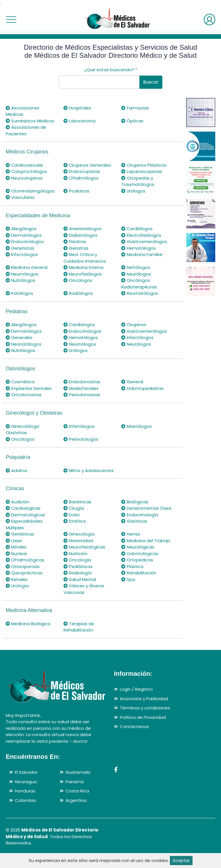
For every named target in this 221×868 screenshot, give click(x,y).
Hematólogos (139, 248)
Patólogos (20, 293)
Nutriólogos (21, 280)
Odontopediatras (143, 388)
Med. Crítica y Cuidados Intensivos (85, 258)
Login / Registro (136, 702)
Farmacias (135, 108)
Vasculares (20, 197)
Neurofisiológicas (84, 560)
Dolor (72, 528)
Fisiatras (75, 241)
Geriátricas (20, 547)
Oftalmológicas (25, 573)
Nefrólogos (136, 267)
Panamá (75, 795)
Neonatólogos (24, 344)
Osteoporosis (23, 579)
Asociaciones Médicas (23, 111)
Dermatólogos (24, 235)
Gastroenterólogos (145, 241)
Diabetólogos (81, 235)
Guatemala (78, 785)
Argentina (76, 813)
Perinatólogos (81, 439)
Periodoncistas (82, 395)
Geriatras (76, 248)
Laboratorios (80, 121)
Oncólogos (78, 280)
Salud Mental (80, 592)
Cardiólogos (137, 229)
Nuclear (17, 566)
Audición (18, 508)
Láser (14, 554)
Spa (128, 592)
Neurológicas (138, 560)
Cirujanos (134, 325)
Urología (17, 599)
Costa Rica (77, 804)
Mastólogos (137, 426)
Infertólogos (79, 426)
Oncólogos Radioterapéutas (140, 284)
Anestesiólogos (83, 229)
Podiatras (77, 191)
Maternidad (79, 554)
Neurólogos (136, 274)
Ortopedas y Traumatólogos (138, 181)
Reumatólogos (140, 293)
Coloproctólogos (27, 171)
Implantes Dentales (29, 388)
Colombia (25, 813)
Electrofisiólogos (142, 235)
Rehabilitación (139, 586)
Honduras (25, 804)
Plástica (132, 579)
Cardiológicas (23, 515)
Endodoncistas (82, 382)
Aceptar (181, 860)
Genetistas (21, 248)
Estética (75, 534)
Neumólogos (22, 274)
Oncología (77, 573)
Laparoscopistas (142, 171)
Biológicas (135, 508)
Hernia (131, 547)
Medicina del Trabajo (146, 554)
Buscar (151, 82)
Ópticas (132, 121)
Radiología (78, 586)
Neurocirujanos (24, 178)
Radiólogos (78, 293)
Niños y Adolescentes (78, 474)
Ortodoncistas (24, 395)
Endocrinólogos (25, 241)
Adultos (17, 470)
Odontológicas (140, 566)
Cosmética (21, 382)
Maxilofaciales (81, 388)
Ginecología (79, 547)
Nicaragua (26, 795)
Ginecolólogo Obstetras (23, 430)
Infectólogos (22, 254)
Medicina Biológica (28, 637)
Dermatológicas (26, 528)
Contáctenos (134, 739)
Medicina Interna (84, 267)
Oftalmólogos (81, 178)
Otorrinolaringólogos (30, 191)
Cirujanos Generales (88, 165)
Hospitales (78, 108)
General (132, 382)
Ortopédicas (138, 573)
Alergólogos (21, 229)
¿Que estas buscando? (111, 70)
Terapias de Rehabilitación (79, 640)
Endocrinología (140, 528)
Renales (17, 592)
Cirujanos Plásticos (144, 165)
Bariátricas (78, 508)
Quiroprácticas (24, 586)
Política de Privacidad (143, 730)
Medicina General (27, 267)
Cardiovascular (25, 165)
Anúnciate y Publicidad (144, 712)
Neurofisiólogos (83, 274)
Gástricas (134, 534)
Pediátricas (78, 579)
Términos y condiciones (145, 721)
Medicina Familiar (142, 254)
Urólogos (133, 191)
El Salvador (26, 785)
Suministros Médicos (30, 121)
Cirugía (74, 515)
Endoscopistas (82, 171)
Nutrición (76, 566)
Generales (20, 337)
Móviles (16, 560)
